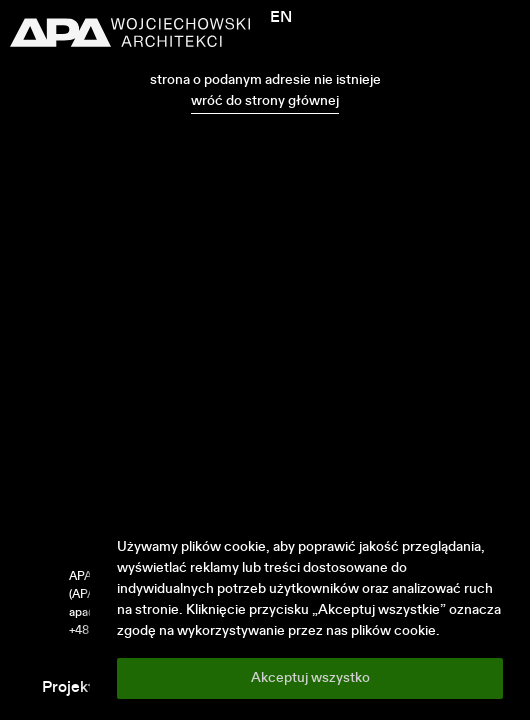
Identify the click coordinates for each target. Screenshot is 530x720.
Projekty (72, 688)
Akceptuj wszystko (310, 678)
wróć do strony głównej (265, 101)
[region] (310, 618)
